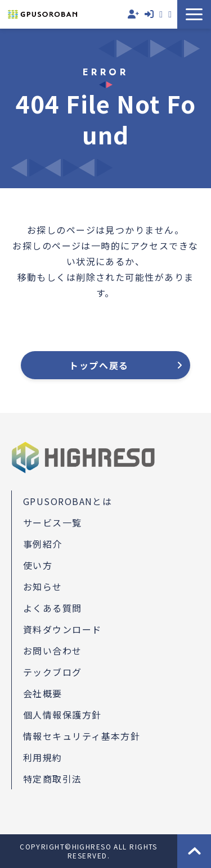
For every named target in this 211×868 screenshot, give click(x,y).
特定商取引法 (53, 779)
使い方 (38, 565)
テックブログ (53, 672)
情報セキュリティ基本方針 (82, 736)
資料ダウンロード (170, 14)
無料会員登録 (133, 14)
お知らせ (43, 587)
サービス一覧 (53, 522)
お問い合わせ (161, 14)
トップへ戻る (99, 365)
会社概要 (43, 693)
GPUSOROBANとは (68, 501)
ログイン (149, 14)
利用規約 (43, 757)
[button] (194, 14)
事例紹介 (43, 544)
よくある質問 (53, 608)
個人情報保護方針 (62, 715)
